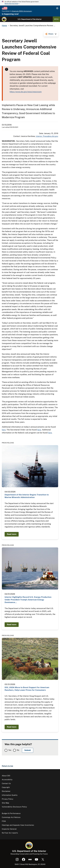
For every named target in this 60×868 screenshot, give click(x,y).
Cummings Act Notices (11, 817)
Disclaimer (6, 791)
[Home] (4, 19)
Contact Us (6, 783)
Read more (12, 534)
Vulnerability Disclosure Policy (14, 807)
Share (51, 34)
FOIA (4, 821)
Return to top (7, 766)
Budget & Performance (11, 813)
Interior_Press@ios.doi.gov (47, 136)
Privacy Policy (8, 799)
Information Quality (10, 795)
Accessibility (7, 780)
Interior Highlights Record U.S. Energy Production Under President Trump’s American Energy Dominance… (28, 600)
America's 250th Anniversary (22, 11)
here (4, 430)
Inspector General (9, 829)
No (18, 750)
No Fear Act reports (10, 833)
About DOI (6, 776)
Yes (10, 750)
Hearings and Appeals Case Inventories (18, 825)
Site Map (5, 803)
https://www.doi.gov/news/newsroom (26, 92)
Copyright (6, 787)
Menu (56, 19)
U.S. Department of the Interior (30, 19)
